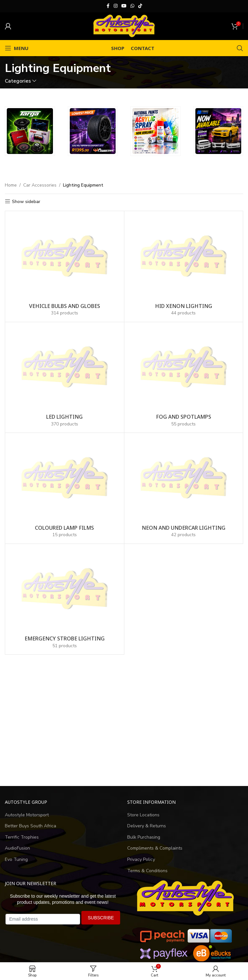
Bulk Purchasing (144, 837)
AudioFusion (17, 848)
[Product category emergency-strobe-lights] (65, 599)
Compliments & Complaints (155, 848)
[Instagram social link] (116, 6)
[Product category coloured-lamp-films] (65, 488)
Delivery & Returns (147, 826)
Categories (18, 81)
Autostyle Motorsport (27, 815)
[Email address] (43, 919)
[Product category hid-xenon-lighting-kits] (184, 266)
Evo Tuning (16, 859)
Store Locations (143, 815)
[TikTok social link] (140, 6)
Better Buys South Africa (31, 826)
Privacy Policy (141, 859)
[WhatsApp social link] (132, 6)
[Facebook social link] (108, 6)
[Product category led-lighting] (65, 377)
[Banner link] (30, 131)
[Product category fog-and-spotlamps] (184, 377)
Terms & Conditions (147, 871)
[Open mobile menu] (17, 48)
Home (11, 185)
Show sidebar (26, 202)
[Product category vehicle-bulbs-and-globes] (65, 266)
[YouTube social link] (124, 6)
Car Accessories (40, 185)
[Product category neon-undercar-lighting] (184, 488)
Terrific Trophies (22, 837)
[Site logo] (124, 26)
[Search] (240, 48)
